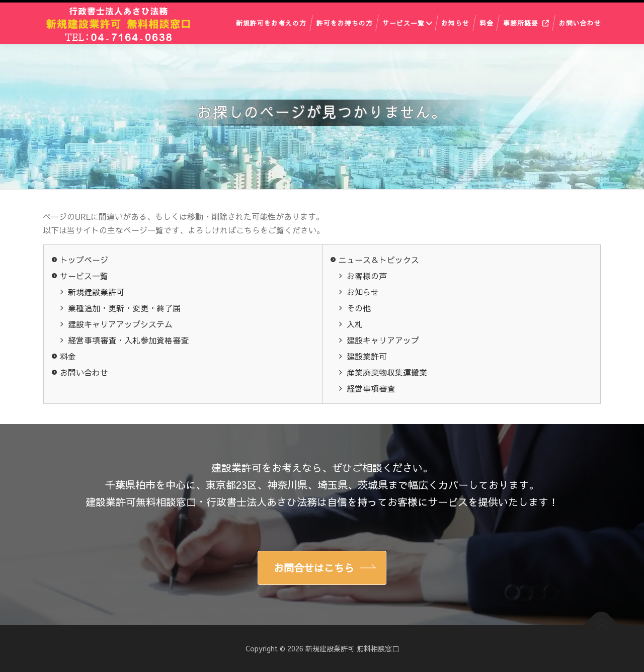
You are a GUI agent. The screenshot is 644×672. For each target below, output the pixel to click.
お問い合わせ (580, 23)
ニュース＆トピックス (379, 260)
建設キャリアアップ (383, 340)
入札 (355, 324)
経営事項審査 (371, 388)
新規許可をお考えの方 (271, 23)
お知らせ (455, 23)
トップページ (84, 260)
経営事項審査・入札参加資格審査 (128, 340)
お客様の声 (367, 276)
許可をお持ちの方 (345, 23)
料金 (487, 23)
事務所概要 (521, 23)
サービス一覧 (404, 23)
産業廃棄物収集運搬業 (387, 372)
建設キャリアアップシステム (120, 324)
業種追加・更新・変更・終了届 (124, 308)
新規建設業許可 (96, 292)
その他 (359, 308)
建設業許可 (367, 356)
